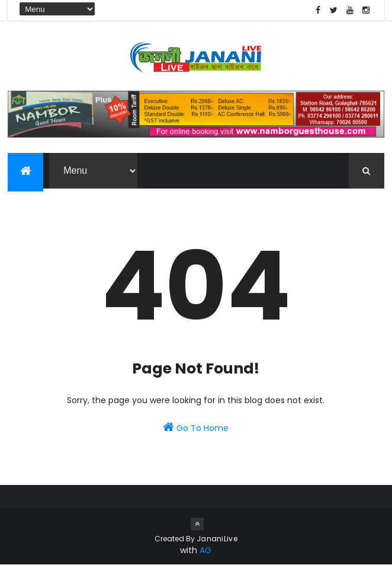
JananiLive (217, 539)
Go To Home (196, 427)
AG (205, 550)
